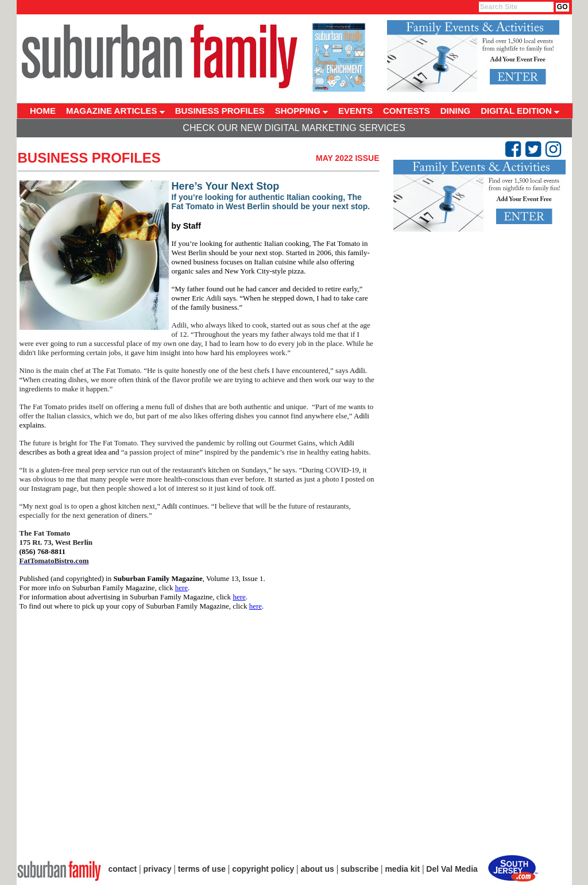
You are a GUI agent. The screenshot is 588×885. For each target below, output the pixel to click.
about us (318, 869)
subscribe (359, 869)
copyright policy (263, 869)
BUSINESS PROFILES (220, 111)
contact (123, 869)
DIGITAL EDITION (520, 111)
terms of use (202, 869)
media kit (402, 869)
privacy (158, 869)
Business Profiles (89, 158)
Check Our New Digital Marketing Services (294, 128)
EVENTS (355, 111)
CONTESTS (407, 111)
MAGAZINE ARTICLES (115, 111)
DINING (456, 111)
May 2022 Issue (348, 158)
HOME (43, 111)
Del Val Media (452, 869)
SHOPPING (301, 111)
